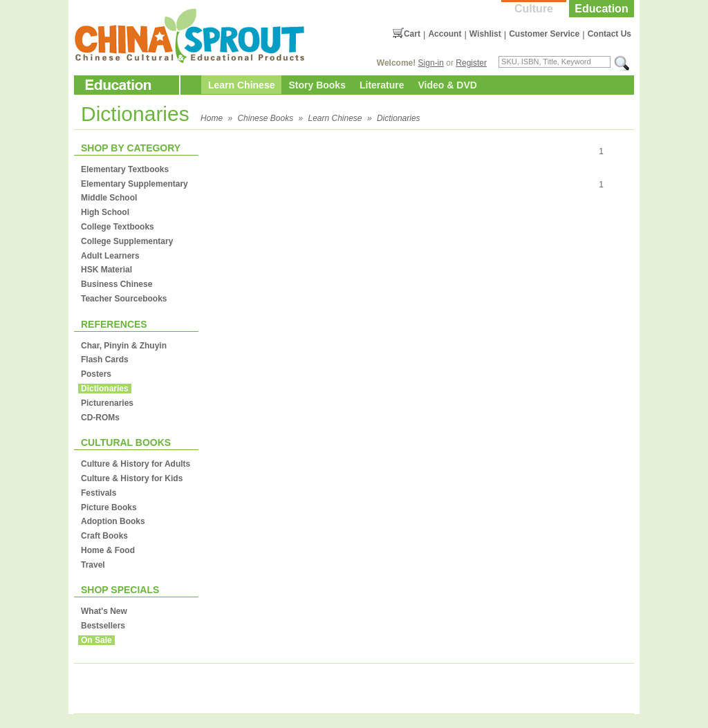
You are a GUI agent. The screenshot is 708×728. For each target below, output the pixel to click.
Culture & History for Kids (132, 478)
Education (601, 9)
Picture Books (109, 507)
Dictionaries (399, 118)
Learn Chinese (241, 85)
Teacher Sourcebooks (124, 299)
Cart (412, 34)
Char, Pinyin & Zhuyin (124, 346)
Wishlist (485, 34)
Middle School (109, 198)
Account (445, 34)
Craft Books (104, 536)
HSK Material (106, 270)
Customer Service (544, 34)
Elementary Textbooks (125, 169)
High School (105, 212)
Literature (382, 85)
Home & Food (108, 550)
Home (212, 118)
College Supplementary (127, 241)
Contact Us (609, 34)
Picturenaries (107, 403)
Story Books (317, 85)
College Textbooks (118, 227)
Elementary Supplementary (134, 184)
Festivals (99, 493)
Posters (96, 374)
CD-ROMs (100, 418)
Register (471, 63)
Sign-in (431, 63)
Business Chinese (117, 284)
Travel (93, 565)
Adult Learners (110, 256)
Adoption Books (113, 521)
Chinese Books (265, 118)
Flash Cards (105, 360)
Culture (534, 9)
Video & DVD (448, 85)
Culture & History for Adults (136, 464)
